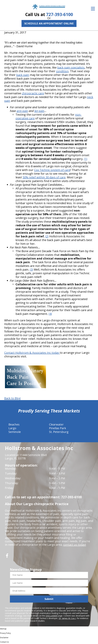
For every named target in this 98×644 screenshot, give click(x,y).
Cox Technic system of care (52, 170)
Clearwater (56, 424)
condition (62, 71)
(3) (31, 270)
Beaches (14, 424)
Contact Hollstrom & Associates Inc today (32, 353)
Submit (49, 599)
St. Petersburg (59, 432)
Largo (12, 428)
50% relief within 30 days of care (44, 177)
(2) (47, 236)
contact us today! (75, 545)
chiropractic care (33, 93)
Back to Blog (12, 398)
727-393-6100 (60, 14)
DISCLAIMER (52, 616)
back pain (23, 75)
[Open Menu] (93, 9)
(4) (50, 314)
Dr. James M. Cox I (67, 618)
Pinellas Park (58, 428)
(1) (86, 159)
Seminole (15, 432)
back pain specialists (71, 67)
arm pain (22, 111)
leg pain (39, 111)
